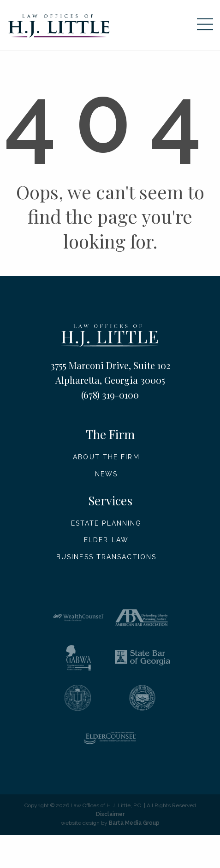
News (106, 474)
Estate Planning (107, 523)
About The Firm (106, 457)
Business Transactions (106, 557)
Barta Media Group (134, 823)
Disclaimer (110, 814)
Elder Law (106, 540)
